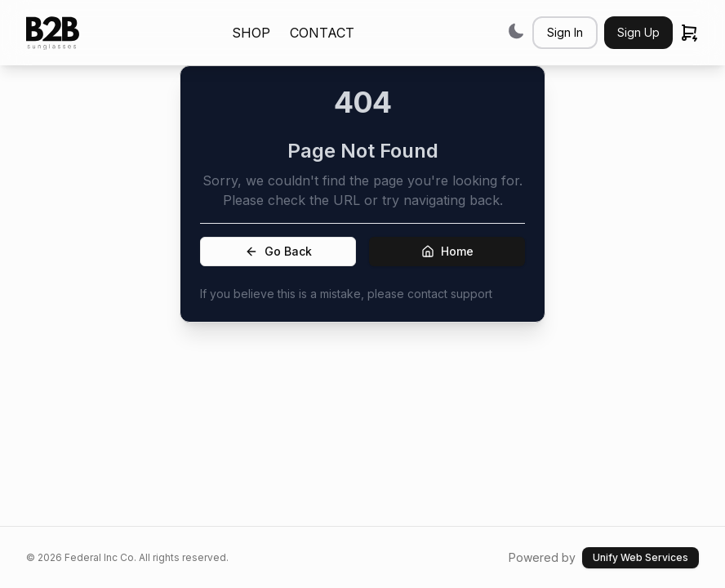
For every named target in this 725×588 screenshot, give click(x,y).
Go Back (278, 251)
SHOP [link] (251, 33)
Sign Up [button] (638, 32)
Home (447, 251)
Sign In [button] (565, 32)
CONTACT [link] (322, 33)
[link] (53, 33)
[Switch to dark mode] (516, 31)
